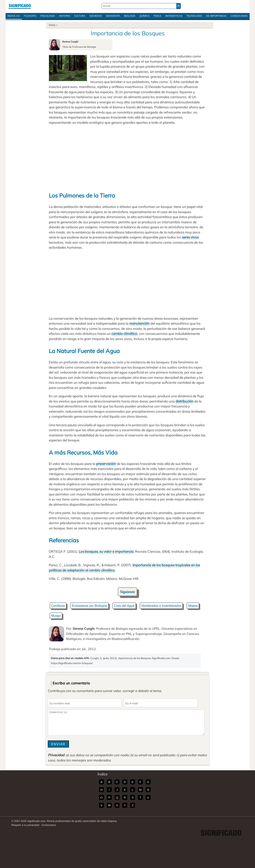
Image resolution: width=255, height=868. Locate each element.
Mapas (193, 606)
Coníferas (58, 606)
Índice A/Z (14, 16)
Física (157, 16)
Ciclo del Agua (124, 606)
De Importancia (216, 16)
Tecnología (194, 16)
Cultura (80, 16)
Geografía (113, 16)
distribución (184, 401)
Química (145, 16)
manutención (139, 323)
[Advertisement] (127, 158)
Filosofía (30, 16)
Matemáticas (174, 16)
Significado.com (20, 6)
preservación (106, 464)
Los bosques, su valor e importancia (106, 551)
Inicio (52, 25)
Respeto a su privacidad (25, 825)
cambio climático (124, 334)
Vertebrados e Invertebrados (161, 606)
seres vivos (190, 237)
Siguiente (128, 592)
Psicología (48, 16)
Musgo (56, 616)
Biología (130, 16)
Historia (65, 16)
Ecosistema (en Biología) (89, 606)
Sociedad (96, 16)
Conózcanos (239, 16)
